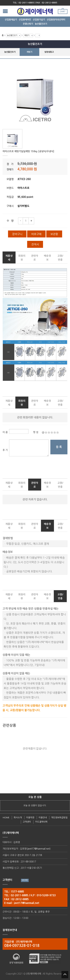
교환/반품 (60, 258)
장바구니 (17, 234)
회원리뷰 (22, 258)
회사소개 (18, 818)
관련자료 (35, 258)
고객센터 (27, 822)
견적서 (35, 244)
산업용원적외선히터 (56, 20)
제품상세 (9, 258)
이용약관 (30, 818)
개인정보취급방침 (59, 818)
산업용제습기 (11, 20)
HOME (6, 818)
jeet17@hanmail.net (39, 849)
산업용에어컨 (25, 20)
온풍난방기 (28, 24)
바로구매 (36, 234)
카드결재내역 (41, 822)
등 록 (59, 447)
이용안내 (43, 818)
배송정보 (47, 258)
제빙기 (27, 35)
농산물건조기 (41, 24)
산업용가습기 (39, 20)
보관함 (54, 234)
